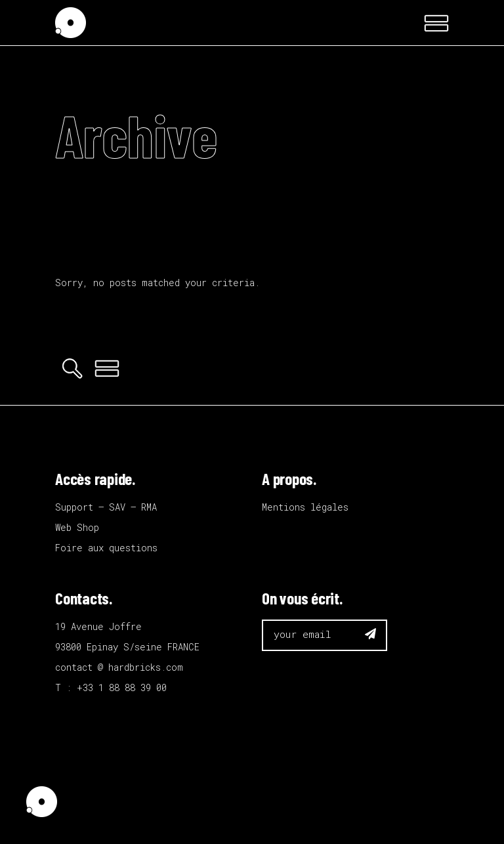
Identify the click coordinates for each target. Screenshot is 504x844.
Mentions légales (305, 507)
